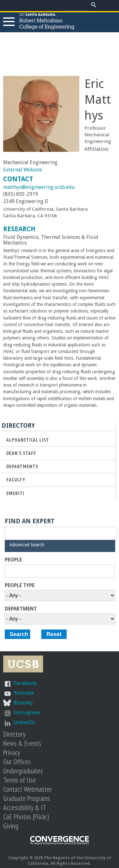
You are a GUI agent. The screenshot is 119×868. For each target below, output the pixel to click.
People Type (20, 586)
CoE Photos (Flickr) (26, 817)
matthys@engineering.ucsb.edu (39, 187)
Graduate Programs (27, 798)
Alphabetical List (28, 440)
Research (19, 229)
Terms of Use (20, 780)
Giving (11, 826)
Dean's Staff (21, 453)
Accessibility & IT (25, 807)
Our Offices (17, 762)
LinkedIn (24, 722)
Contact (18, 179)
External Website (23, 170)
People (13, 560)
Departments (22, 466)
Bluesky (23, 703)
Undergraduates (23, 771)
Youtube (24, 693)
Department (21, 609)
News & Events (22, 743)
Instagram (27, 713)
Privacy (12, 752)
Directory (14, 734)
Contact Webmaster (27, 789)
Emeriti (15, 493)
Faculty (16, 480)
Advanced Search (27, 545)
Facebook (25, 683)
